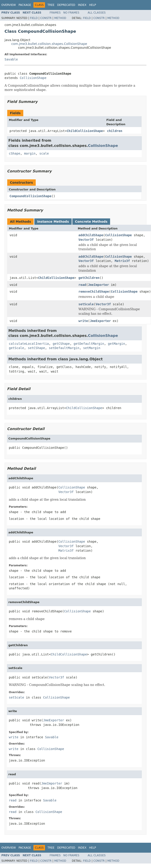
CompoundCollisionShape (30, 196)
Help (93, 5)
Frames (55, 13)
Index (82, 5)
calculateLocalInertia (29, 344)
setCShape (36, 348)
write (83, 321)
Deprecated (66, 5)
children (114, 131)
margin (30, 153)
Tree (51, 5)
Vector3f (86, 240)
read (82, 285)
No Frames (71, 13)
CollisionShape (33, 78)
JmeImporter (98, 285)
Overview (9, 5)
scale (44, 153)
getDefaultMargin (89, 344)
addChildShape (91, 235)
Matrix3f (122, 261)
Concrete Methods (91, 222)
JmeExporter (100, 321)
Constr (46, 18)
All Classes (97, 13)
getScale (16, 348)
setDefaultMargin (64, 348)
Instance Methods (53, 222)
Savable (11, 59)
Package (25, 5)
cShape (15, 153)
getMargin (116, 344)
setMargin (92, 348)
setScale (86, 304)
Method (60, 18)
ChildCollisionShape (85, 131)
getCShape (61, 344)
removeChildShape (94, 292)
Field (34, 18)
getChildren (89, 278)
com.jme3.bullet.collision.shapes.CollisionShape (49, 44)
